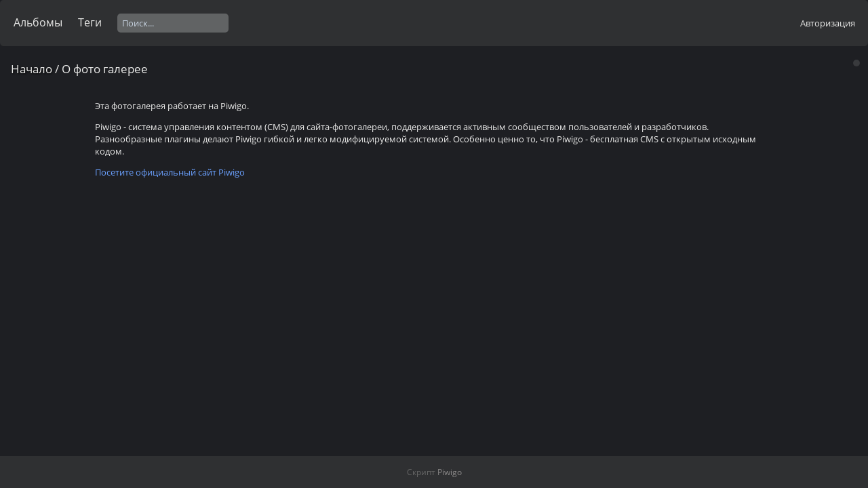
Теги (90, 22)
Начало (32, 69)
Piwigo (450, 472)
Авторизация (828, 23)
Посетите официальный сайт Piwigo (170, 172)
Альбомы (38, 22)
